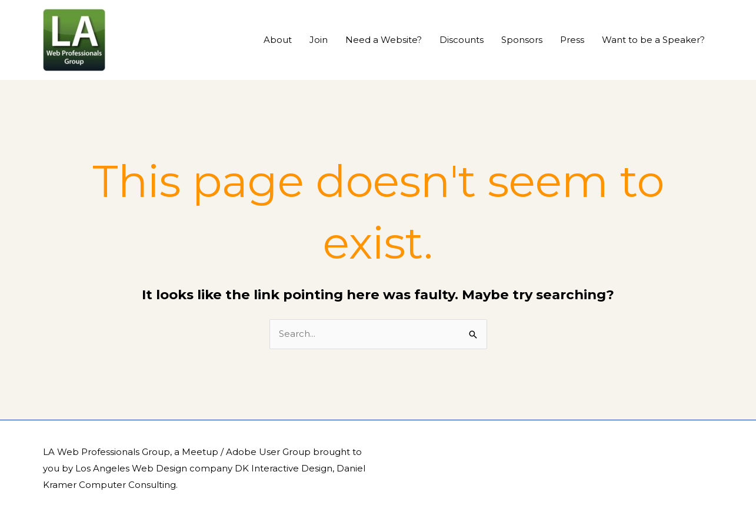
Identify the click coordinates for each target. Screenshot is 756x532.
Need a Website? (384, 40)
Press (572, 40)
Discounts (462, 40)
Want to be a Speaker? (653, 40)
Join (319, 40)
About (278, 40)
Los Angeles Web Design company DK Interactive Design (204, 468)
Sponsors (522, 40)
